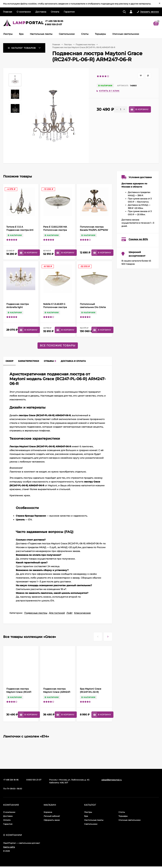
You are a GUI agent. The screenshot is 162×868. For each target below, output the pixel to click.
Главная (8, 12)
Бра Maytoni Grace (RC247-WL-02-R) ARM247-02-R (91, 692)
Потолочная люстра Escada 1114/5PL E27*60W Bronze (94, 230)
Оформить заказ (52, 820)
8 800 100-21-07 (53, 24)
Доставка (41, 12)
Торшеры (123, 816)
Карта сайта (9, 847)
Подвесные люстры (85, 44)
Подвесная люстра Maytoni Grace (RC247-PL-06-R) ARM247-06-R (19, 692)
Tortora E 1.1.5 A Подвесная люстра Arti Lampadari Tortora (20, 230)
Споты (122, 812)
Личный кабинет (52, 816)
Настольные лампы (94, 820)
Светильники (91, 824)
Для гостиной (57, 613)
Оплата (55, 12)
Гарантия (69, 12)
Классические (82, 613)
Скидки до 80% (138, 239)
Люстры (68, 44)
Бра (86, 816)
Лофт (69, 613)
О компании (24, 12)
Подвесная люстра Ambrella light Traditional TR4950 (17, 307)
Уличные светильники (129, 820)
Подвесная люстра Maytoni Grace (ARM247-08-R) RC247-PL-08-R (57, 692)
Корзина (48, 812)
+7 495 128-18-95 (54, 21)
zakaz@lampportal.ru (112, 780)
